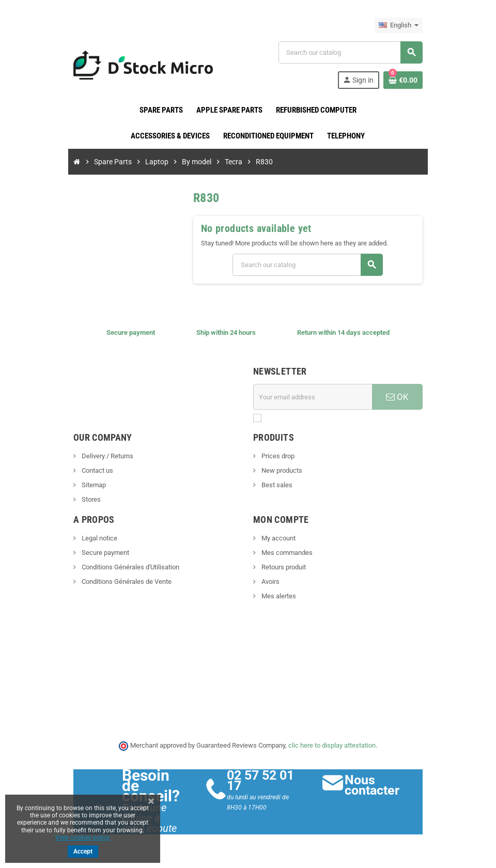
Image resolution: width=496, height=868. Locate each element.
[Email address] (315, 397)
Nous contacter (376, 785)
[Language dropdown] (405, 25)
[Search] (354, 52)
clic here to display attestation (332, 745)
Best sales (276, 485)
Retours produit (283, 567)
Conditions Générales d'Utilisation (123, 567)
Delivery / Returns (100, 456)
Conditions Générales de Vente (120, 582)
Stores (84, 499)
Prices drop (277, 456)
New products (281, 470)
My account (278, 538)
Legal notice (92, 538)
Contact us (90, 470)
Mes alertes (278, 596)
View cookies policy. (83, 838)
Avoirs (270, 582)
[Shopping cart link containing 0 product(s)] (409, 80)
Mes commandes (286, 553)
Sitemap (87, 485)
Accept (83, 851)
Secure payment (98, 553)
